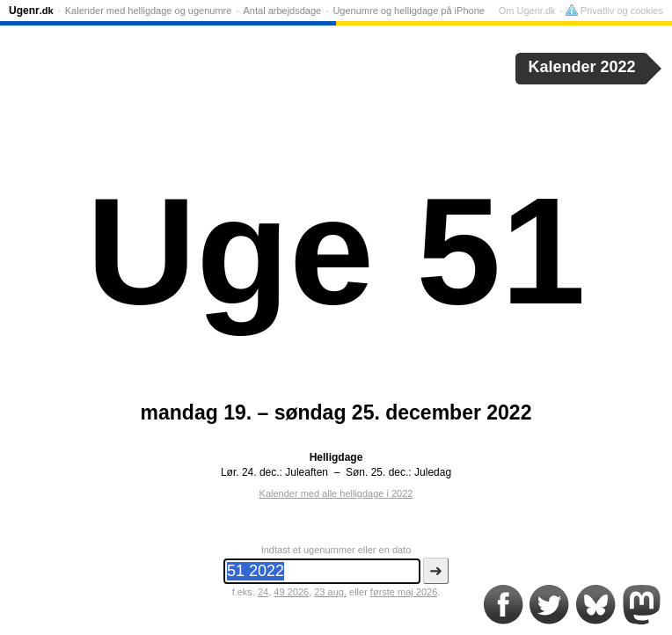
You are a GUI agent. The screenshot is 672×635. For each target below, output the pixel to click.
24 (263, 592)
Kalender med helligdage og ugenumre (149, 11)
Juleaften (307, 472)
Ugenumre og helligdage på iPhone (408, 11)
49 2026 (291, 592)
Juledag (433, 472)
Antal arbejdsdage (283, 11)
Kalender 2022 (582, 67)
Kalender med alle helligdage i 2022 (336, 493)
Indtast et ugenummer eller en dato (336, 550)
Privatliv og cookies (614, 11)
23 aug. (330, 592)
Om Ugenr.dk (527, 11)
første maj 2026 (404, 592)
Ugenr (31, 11)
